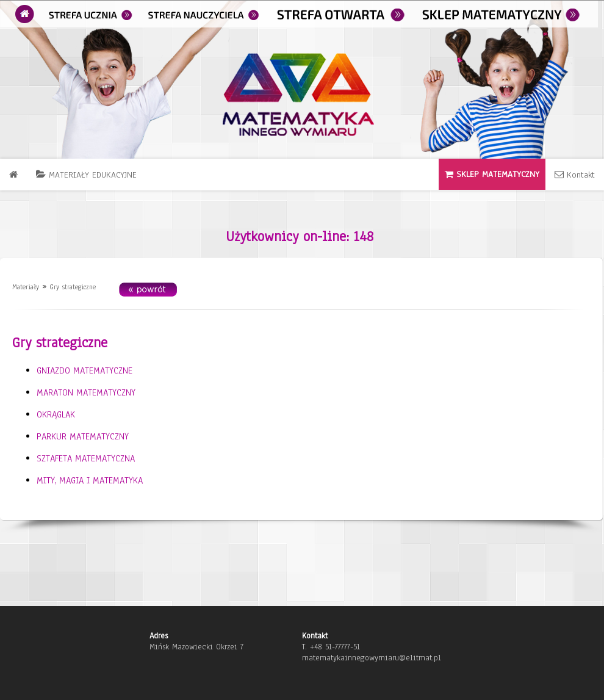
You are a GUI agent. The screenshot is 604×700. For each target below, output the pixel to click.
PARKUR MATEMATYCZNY (83, 436)
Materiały (26, 287)
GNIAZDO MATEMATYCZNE (84, 370)
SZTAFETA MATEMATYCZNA (86, 458)
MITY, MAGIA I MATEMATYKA (90, 480)
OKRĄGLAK (56, 414)
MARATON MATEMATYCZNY (86, 392)
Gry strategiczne (73, 287)
